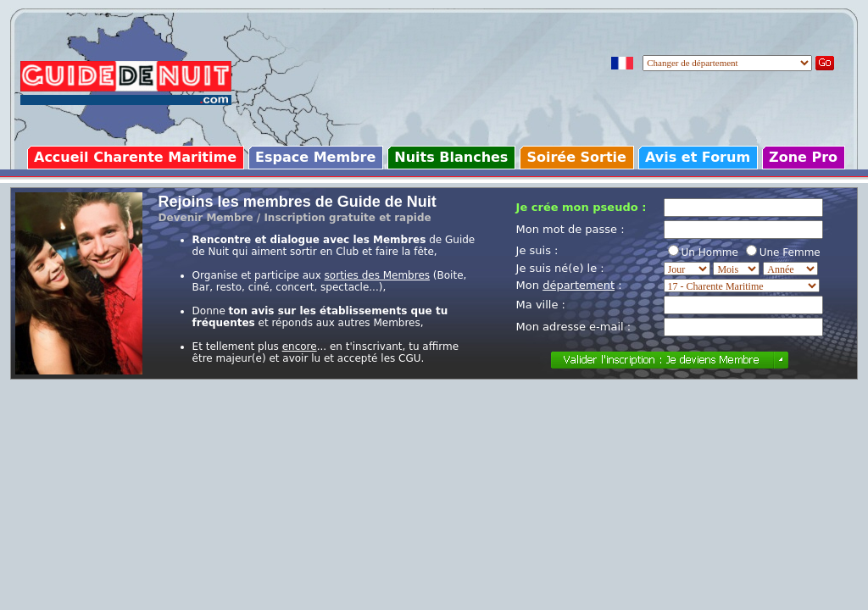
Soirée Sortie (576, 157)
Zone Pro (803, 157)
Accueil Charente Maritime (135, 157)
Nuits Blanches (451, 157)
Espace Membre (315, 157)
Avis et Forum (698, 157)
